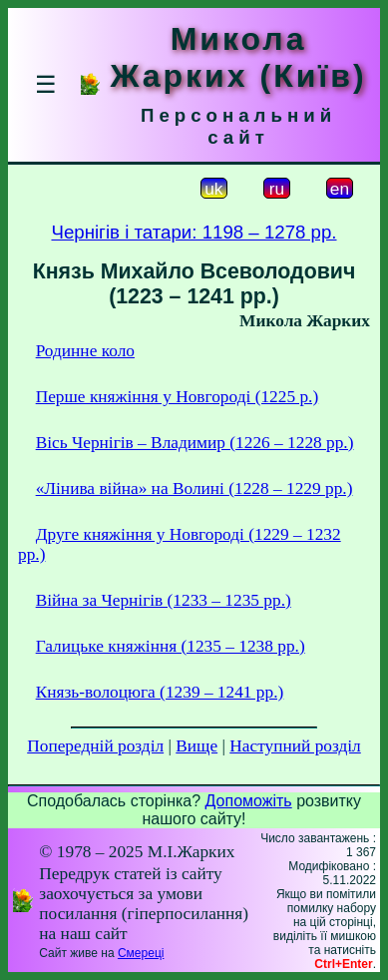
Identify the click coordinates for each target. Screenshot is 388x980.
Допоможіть (249, 801)
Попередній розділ (95, 746)
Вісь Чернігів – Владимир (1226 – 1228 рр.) (195, 443)
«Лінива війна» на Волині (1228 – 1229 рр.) (194, 489)
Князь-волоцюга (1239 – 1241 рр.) (160, 692)
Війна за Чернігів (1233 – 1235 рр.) (164, 600)
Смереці (141, 953)
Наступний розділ (295, 746)
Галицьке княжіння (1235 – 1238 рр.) (171, 646)
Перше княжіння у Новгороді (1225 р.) (178, 397)
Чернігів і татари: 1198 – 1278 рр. (194, 232)
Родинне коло (85, 351)
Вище (196, 746)
